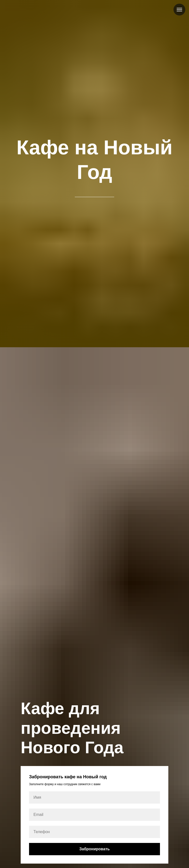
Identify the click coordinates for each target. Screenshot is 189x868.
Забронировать (94, 849)
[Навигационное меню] (179, 10)
